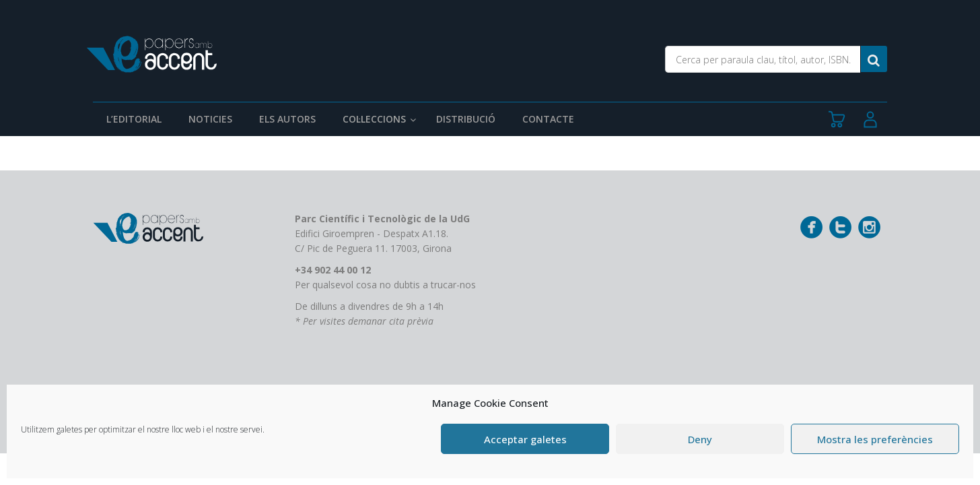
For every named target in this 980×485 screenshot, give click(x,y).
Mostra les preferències (875, 439)
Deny (700, 439)
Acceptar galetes (525, 439)
